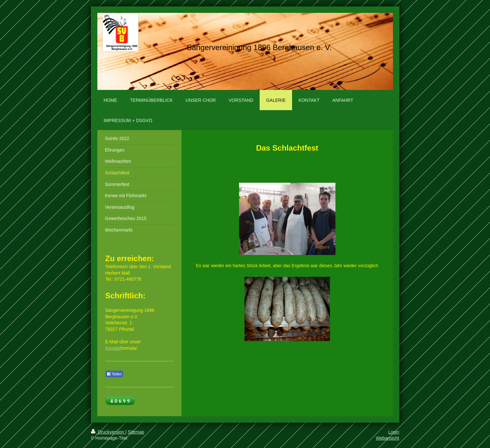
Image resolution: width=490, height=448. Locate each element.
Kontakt (113, 348)
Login (394, 432)
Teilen (114, 374)
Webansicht (388, 438)
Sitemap (136, 432)
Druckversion (108, 432)
